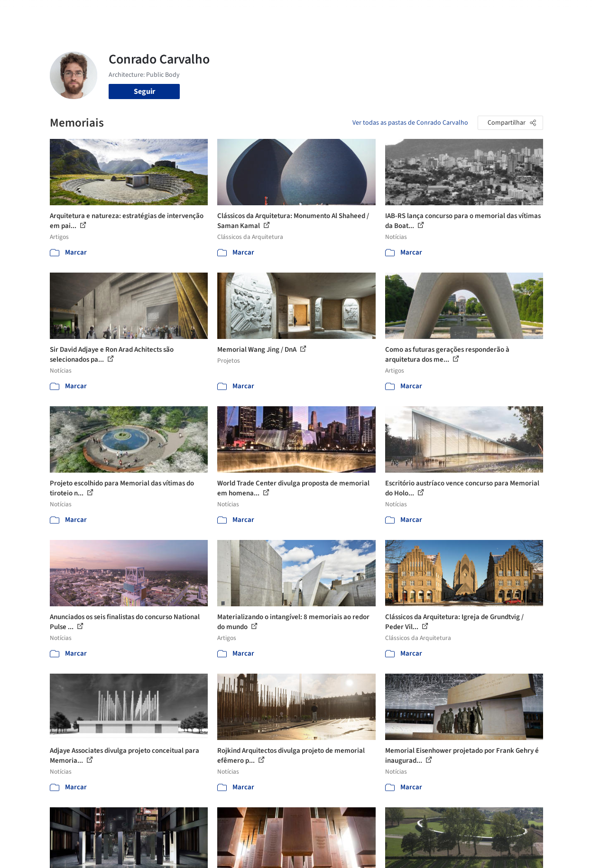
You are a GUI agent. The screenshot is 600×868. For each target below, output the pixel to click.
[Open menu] (570, 13)
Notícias (394, 13)
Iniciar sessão (477, 13)
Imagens (301, 13)
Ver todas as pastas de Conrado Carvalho (410, 123)
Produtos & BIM (347, 13)
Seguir (144, 91)
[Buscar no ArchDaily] (156, 13)
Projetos (266, 13)
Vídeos (425, 13)
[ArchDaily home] (30, 13)
